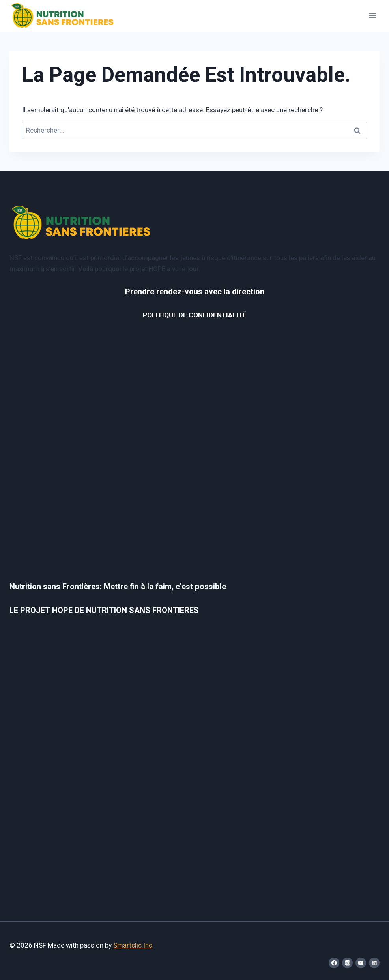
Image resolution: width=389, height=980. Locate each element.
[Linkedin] (374, 963)
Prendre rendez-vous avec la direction (195, 292)
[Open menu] (372, 16)
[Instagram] (347, 963)
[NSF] (63, 16)
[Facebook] (334, 963)
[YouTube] (361, 963)
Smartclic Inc (133, 945)
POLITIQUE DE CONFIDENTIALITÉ (195, 315)
